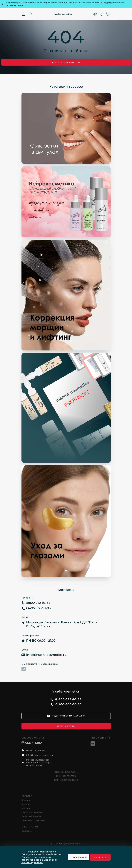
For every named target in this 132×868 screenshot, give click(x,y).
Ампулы (26, 804)
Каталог (27, 796)
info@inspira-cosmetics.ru (40, 755)
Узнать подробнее (32, 863)
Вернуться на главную (66, 62)
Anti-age (26, 808)
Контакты (27, 831)
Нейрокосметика (31, 816)
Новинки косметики (33, 820)
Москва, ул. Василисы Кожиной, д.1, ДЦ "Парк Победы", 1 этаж (39, 763)
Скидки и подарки (32, 812)
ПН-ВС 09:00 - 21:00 (37, 750)
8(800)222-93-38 (68, 699)
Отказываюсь (78, 857)
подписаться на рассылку (68, 716)
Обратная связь (66, 726)
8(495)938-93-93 (68, 704)
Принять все (100, 857)
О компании (30, 827)
